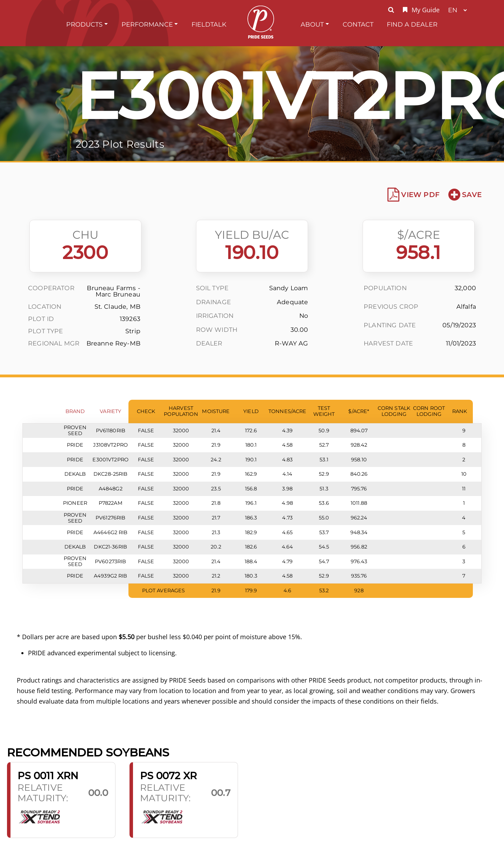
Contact (358, 24)
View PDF (414, 195)
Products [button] (84, 24)
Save (465, 195)
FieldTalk (209, 24)
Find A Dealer (412, 24)
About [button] (312, 24)
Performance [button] (147, 24)
